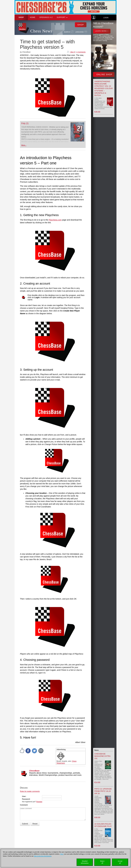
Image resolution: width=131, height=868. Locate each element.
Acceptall (120, 862)
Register (39, 802)
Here (62, 854)
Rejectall (102, 862)
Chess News (41, 31)
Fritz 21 (25, 123)
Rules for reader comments (30, 791)
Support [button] (62, 17)
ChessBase (34, 771)
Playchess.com (55, 220)
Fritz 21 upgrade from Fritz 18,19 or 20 (103, 791)
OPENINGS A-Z (46, 17)
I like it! (72, 52)
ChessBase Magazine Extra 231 (102, 756)
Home (33, 17)
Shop (21, 17)
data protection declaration (43, 856)
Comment (24, 805)
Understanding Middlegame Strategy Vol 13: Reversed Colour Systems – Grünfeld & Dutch (104, 88)
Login (106, 18)
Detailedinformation (85, 862)
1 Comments (81, 52)
